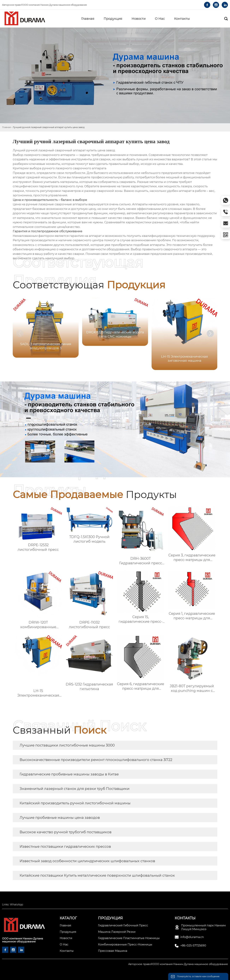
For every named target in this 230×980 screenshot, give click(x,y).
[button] (210, 333)
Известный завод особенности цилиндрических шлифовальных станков (87, 861)
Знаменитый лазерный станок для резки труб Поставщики (75, 789)
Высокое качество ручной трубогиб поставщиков (66, 832)
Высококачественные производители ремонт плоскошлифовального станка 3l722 (96, 760)
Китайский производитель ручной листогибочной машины (75, 803)
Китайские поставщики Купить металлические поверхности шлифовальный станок (97, 875)
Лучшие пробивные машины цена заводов (60, 818)
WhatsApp (16, 905)
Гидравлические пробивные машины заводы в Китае (69, 774)
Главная (6, 127)
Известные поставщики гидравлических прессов (65, 846)
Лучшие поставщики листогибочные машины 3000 (67, 745)
